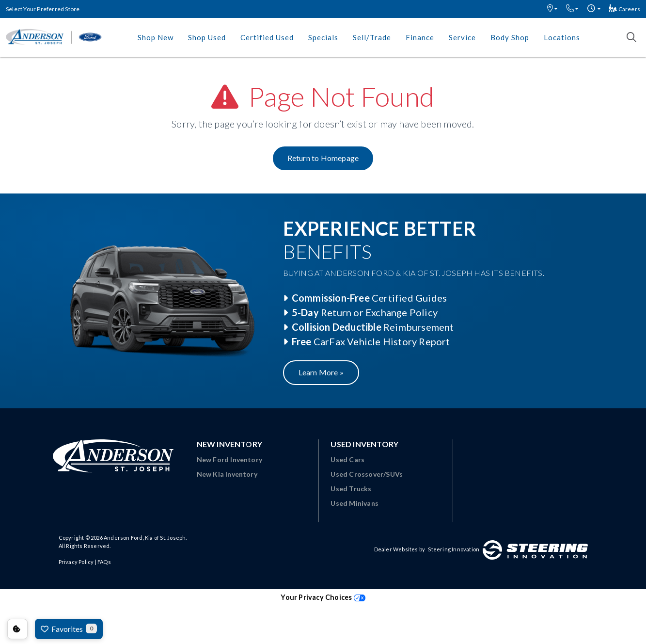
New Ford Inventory (230, 459)
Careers (625, 9)
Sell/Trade (372, 37)
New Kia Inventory (227, 474)
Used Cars (347, 459)
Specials (323, 37)
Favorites (69, 628)
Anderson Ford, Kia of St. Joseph (145, 538)
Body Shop (510, 37)
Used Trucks (351, 489)
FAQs (104, 562)
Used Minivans (355, 503)
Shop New (156, 37)
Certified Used (267, 37)
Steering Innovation (454, 549)
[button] (552, 9)
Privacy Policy (76, 562)
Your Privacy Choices (323, 597)
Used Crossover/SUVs (367, 474)
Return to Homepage (323, 158)
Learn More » (321, 372)
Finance (420, 37)
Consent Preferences (17, 629)
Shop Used (207, 37)
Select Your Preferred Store (43, 9)
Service (462, 37)
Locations (562, 37)
